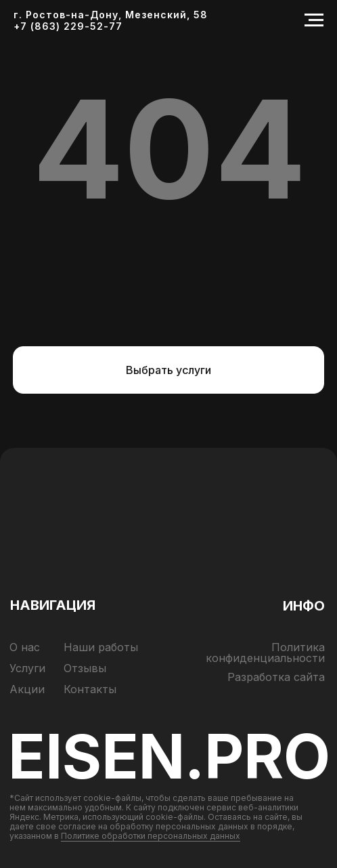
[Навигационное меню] (314, 20)
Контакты (90, 689)
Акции (27, 689)
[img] (169, 550)
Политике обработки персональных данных (151, 836)
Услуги (27, 668)
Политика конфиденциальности (265, 653)
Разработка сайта (276, 677)
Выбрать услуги (168, 370)
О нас (25, 647)
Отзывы (85, 668)
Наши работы (101, 647)
